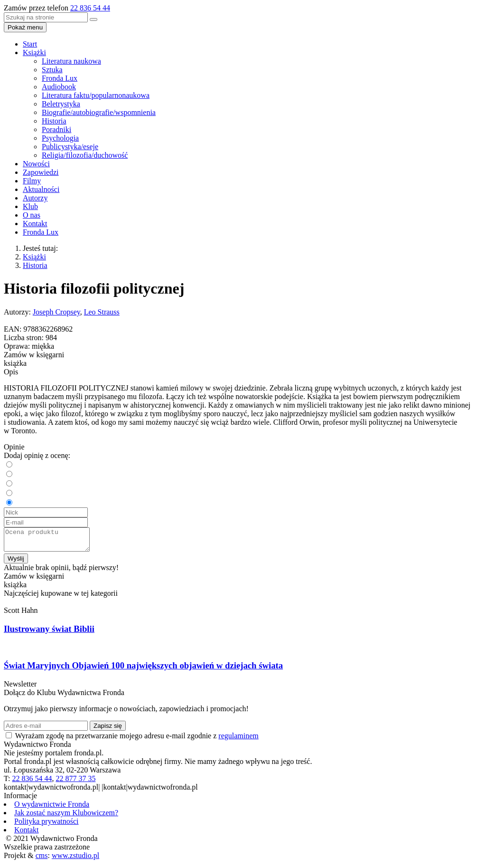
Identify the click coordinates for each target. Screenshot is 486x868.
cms (42, 860)
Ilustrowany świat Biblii (49, 633)
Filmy (32, 181)
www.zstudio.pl (75, 860)
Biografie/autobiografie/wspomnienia (99, 112)
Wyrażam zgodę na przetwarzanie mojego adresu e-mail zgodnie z (137, 740)
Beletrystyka (61, 104)
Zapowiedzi (41, 172)
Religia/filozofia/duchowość (85, 155)
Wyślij (16, 563)
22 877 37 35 (75, 783)
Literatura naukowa (71, 61)
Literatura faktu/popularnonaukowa (96, 95)
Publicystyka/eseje (70, 147)
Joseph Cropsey (56, 312)
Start (30, 44)
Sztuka (52, 70)
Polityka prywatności (47, 825)
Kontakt (35, 224)
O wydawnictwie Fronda (52, 808)
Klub (30, 206)
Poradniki (56, 129)
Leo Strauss (102, 312)
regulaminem (238, 740)
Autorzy (35, 198)
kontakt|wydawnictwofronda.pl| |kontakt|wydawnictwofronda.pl (101, 791)
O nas (32, 215)
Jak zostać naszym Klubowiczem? (66, 817)
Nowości (36, 164)
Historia (54, 121)
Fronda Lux (60, 78)
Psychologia (60, 138)
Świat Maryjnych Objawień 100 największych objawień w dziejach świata (143, 670)
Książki (34, 52)
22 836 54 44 (90, 8)
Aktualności (41, 189)
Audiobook (59, 87)
